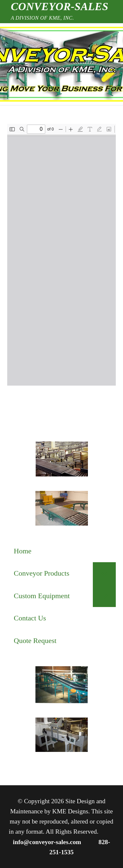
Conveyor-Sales (60, 7)
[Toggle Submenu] (104, 573)
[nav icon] (24, 64)
